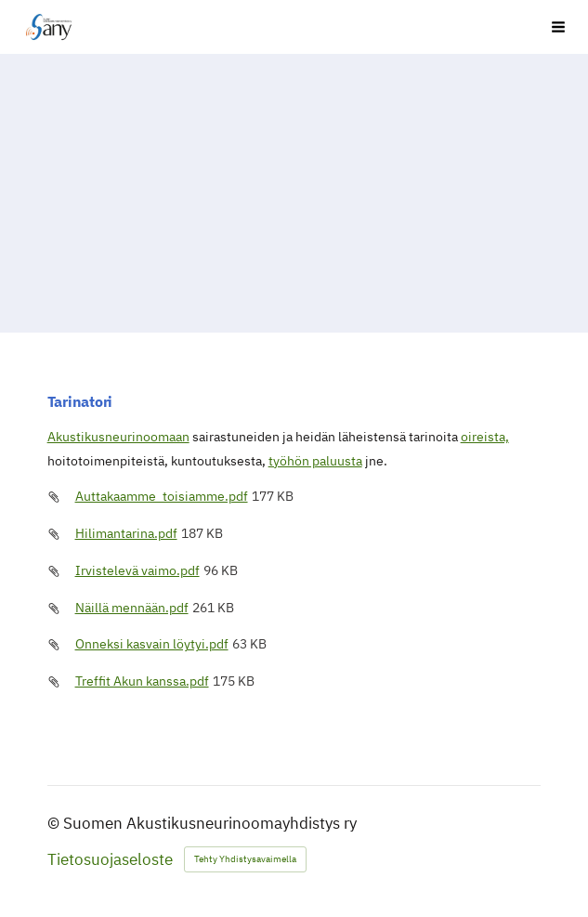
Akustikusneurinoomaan (118, 437)
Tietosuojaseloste (110, 860)
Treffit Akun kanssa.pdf (142, 681)
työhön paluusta (315, 461)
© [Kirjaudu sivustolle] (55, 823)
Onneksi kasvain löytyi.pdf (152, 644)
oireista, (485, 437)
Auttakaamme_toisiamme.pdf (162, 496)
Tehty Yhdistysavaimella (245, 859)
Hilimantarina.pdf (126, 533)
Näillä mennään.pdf (132, 608)
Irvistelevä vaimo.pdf (137, 570)
